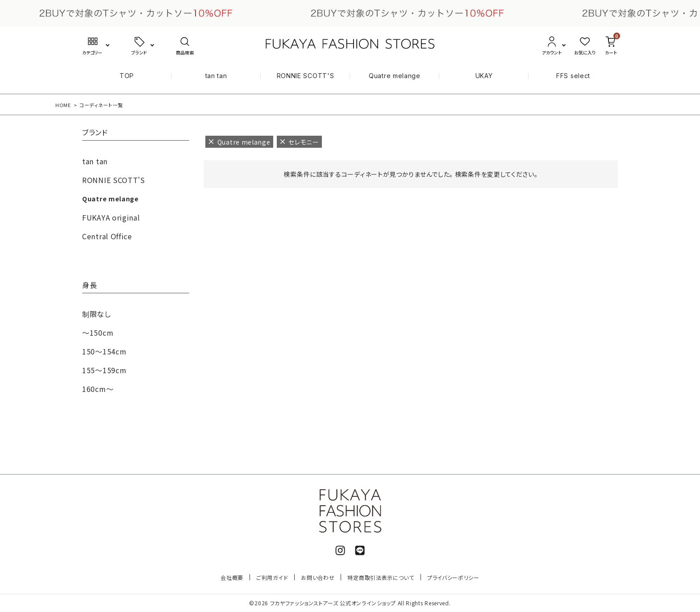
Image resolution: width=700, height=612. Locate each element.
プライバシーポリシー (453, 577)
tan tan (216, 76)
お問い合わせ (318, 577)
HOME (63, 105)
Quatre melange (395, 76)
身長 (90, 286)
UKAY (484, 76)
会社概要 (232, 577)
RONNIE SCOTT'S (306, 76)
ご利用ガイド (272, 577)
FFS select (573, 76)
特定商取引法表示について (381, 577)
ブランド (95, 133)
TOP (127, 76)
